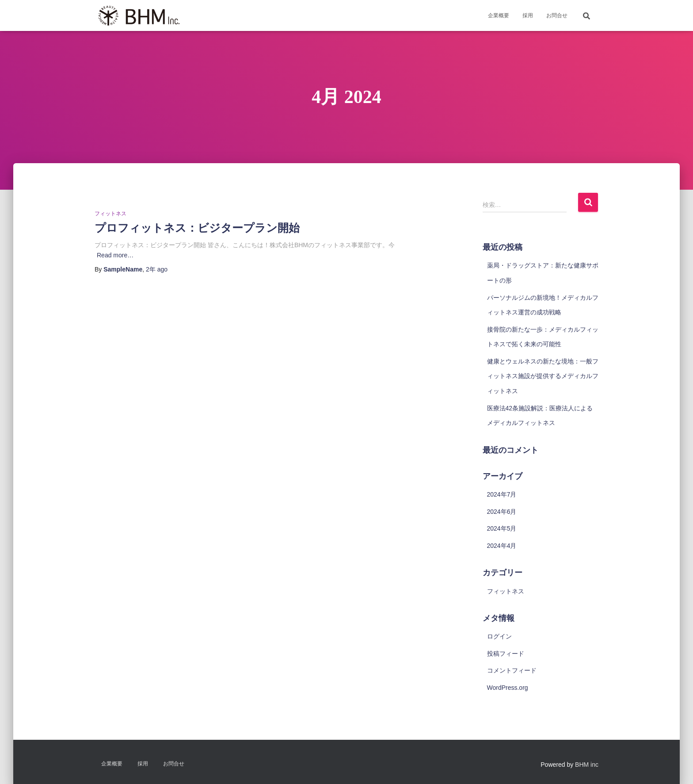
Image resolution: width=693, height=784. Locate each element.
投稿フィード (506, 654)
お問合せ (557, 15)
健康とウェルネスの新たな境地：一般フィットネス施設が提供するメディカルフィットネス (543, 376)
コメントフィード (512, 670)
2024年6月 (502, 512)
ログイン (499, 636)
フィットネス (110, 214)
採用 (528, 15)
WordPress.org (508, 688)
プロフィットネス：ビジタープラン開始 (197, 228)
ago (157, 269)
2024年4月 (502, 546)
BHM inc (587, 765)
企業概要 (499, 15)
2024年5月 (502, 528)
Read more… (115, 255)
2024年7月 (502, 494)
